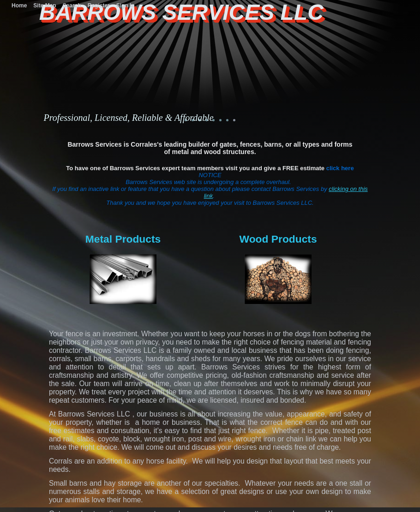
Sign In (126, 6)
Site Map (45, 6)
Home (19, 6)
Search (72, 6)
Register (99, 6)
